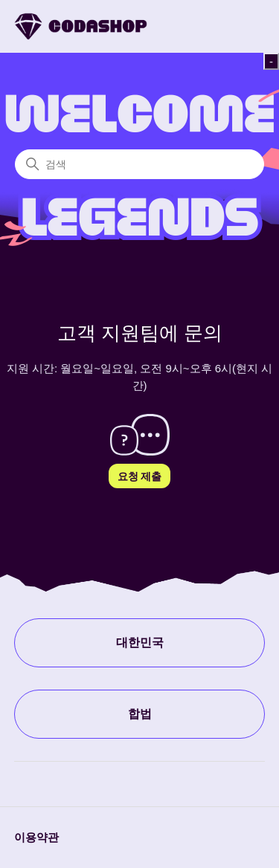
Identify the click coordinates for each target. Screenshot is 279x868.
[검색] (139, 164)
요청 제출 (140, 476)
